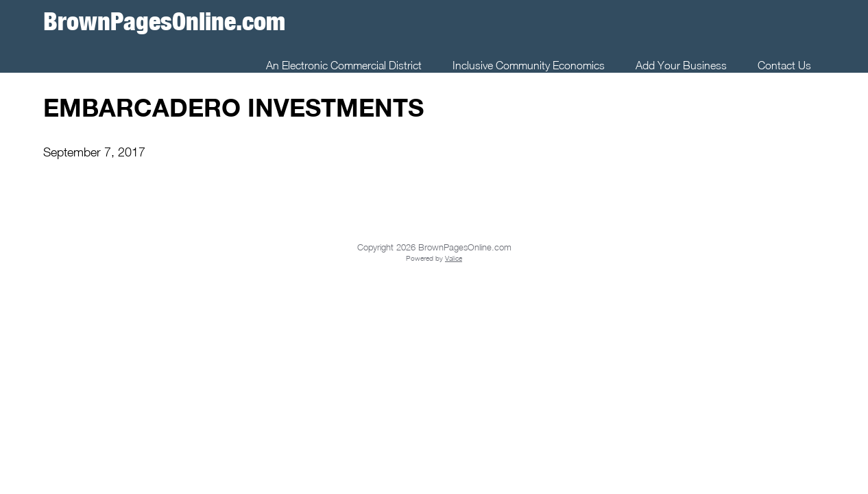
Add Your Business (681, 65)
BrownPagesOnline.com (164, 21)
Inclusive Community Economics (529, 65)
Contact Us (784, 65)
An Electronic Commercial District (344, 65)
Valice (454, 258)
